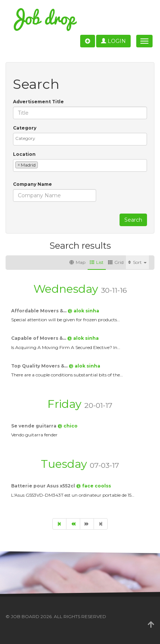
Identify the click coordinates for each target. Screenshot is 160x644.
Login (113, 41)
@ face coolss (94, 486)
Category (25, 128)
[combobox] (80, 139)
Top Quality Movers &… (40, 366)
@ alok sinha (83, 311)
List (97, 262)
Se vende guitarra (34, 426)
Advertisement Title (38, 102)
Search (133, 220)
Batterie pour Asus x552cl (44, 486)
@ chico (68, 426)
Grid (116, 262)
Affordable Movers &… (39, 311)
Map (77, 262)
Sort (137, 262)
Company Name (32, 184)
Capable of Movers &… (39, 338)
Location (24, 154)
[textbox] (82, 138)
